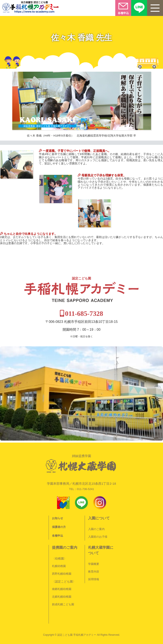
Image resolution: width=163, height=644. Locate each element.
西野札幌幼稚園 (62, 574)
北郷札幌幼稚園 (62, 597)
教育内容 (94, 572)
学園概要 (94, 564)
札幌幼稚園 (59, 566)
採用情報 (94, 579)
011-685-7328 (84, 313)
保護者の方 (59, 527)
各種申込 (58, 536)
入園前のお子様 (98, 537)
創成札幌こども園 (63, 604)
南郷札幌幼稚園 (62, 589)
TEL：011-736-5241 (81, 489)
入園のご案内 (96, 529)
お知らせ (58, 518)
